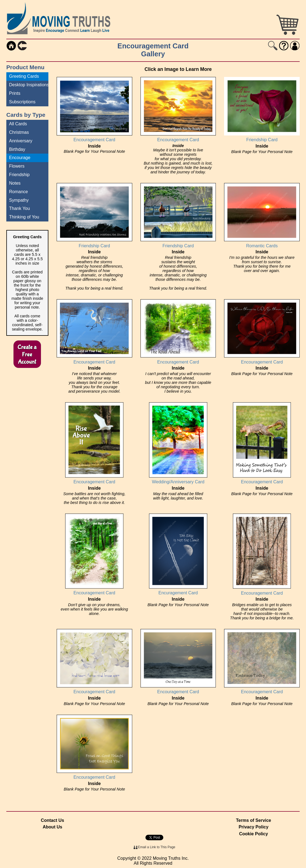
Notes (15, 183)
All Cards (18, 124)
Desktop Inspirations (29, 85)
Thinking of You (24, 217)
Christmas (19, 132)
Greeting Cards (24, 76)
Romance (18, 192)
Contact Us (53, 820)
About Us (52, 827)
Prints (15, 93)
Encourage (20, 158)
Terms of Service (253, 820)
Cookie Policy (254, 834)
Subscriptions (22, 102)
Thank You (20, 208)
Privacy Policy (254, 827)
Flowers (17, 166)
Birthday (17, 149)
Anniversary (21, 141)
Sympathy (19, 200)
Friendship (19, 175)
